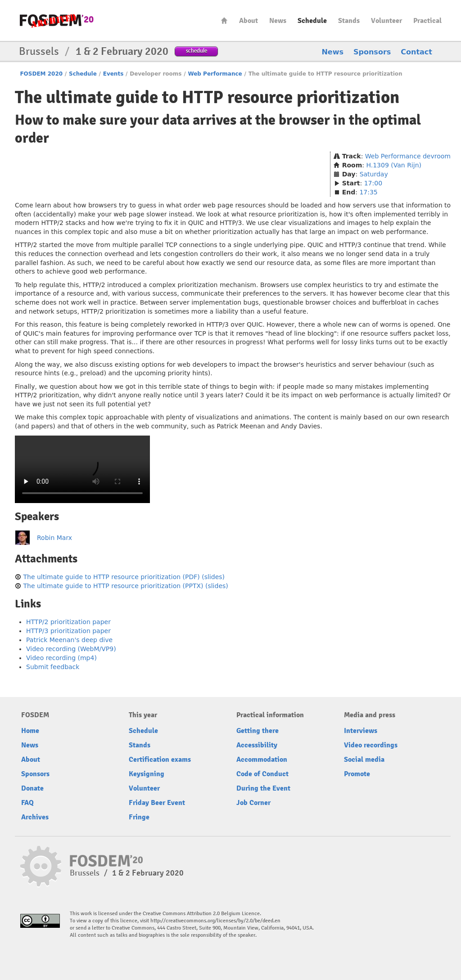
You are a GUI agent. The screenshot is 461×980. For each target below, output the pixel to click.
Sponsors (372, 52)
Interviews (361, 731)
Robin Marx (54, 538)
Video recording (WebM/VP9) (71, 649)
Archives (35, 817)
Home (224, 20)
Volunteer (386, 21)
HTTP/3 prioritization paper (68, 631)
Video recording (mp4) (61, 658)
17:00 (373, 183)
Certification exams (160, 760)
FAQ (27, 803)
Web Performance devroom (408, 156)
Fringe (139, 817)
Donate (32, 788)
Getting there (258, 731)
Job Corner (253, 803)
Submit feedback (53, 667)
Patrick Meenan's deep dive (69, 640)
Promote (357, 774)
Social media (364, 760)
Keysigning (147, 774)
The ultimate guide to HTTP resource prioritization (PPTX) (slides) (125, 586)
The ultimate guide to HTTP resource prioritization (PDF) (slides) (124, 577)
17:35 (368, 192)
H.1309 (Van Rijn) (394, 165)
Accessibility (257, 745)
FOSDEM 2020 (41, 74)
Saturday (374, 174)
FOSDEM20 (57, 20)
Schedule (312, 21)
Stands (349, 21)
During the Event (263, 788)
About (249, 21)
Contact (416, 52)
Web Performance (215, 74)
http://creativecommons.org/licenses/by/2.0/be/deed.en (215, 921)
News (278, 21)
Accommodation (262, 760)
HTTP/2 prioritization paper (68, 622)
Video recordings (371, 745)
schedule (197, 51)
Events (113, 74)
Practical (427, 21)
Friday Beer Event (157, 803)
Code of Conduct (262, 774)
